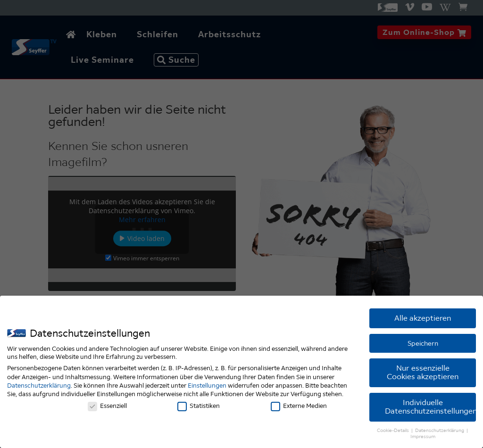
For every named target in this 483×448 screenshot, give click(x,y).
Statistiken (199, 407)
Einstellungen (207, 387)
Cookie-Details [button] (394, 432)
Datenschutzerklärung (39, 387)
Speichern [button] (423, 345)
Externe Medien (299, 407)
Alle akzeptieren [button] (423, 319)
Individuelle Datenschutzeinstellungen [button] (431, 408)
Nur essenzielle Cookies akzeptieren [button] (423, 374)
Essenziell (107, 407)
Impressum (423, 438)
